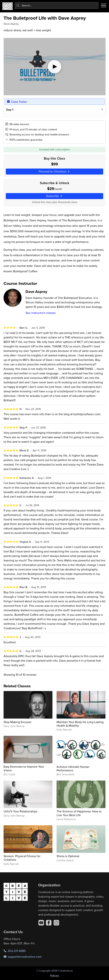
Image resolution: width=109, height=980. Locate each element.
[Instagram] (56, 923)
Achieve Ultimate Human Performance (73, 768)
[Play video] (55, 67)
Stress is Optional (68, 856)
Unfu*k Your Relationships (20, 811)
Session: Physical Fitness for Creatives (22, 858)
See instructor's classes (41, 313)
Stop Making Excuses (17, 722)
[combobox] (57, 5)
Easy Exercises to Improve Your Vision (24, 768)
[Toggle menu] (104, 5)
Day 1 (10, 109)
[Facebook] (49, 923)
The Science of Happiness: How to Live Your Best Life (79, 813)
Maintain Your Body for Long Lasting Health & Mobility (80, 724)
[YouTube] (41, 923)
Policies (55, 976)
